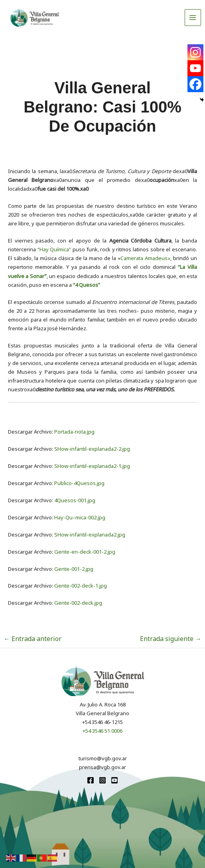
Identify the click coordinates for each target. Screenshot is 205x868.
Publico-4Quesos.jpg (79, 483)
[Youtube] (195, 68)
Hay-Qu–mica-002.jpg (80, 517)
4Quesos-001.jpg (75, 500)
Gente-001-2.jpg (74, 569)
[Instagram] (195, 52)
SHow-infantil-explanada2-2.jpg (92, 449)
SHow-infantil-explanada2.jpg (90, 535)
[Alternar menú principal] (193, 18)
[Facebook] (195, 84)
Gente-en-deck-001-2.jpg (85, 552)
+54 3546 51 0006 (102, 731)
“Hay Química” (54, 249)
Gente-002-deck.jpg (78, 603)
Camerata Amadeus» (145, 258)
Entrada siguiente (171, 639)
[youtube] (114, 780)
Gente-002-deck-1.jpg (81, 586)
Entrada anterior (33, 639)
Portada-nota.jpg (74, 432)
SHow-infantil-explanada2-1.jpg (92, 466)
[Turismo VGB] (35, 18)
